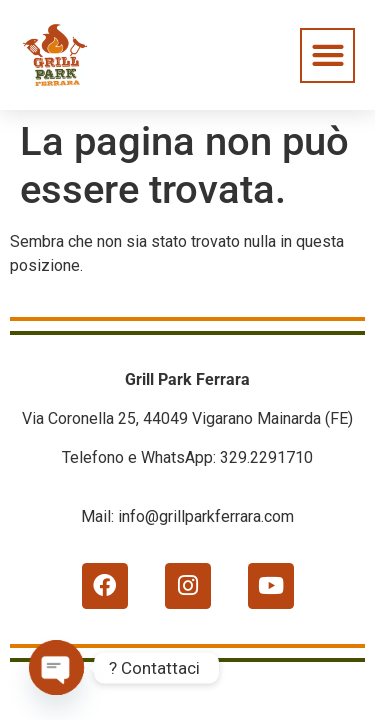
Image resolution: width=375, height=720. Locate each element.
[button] (327, 55)
